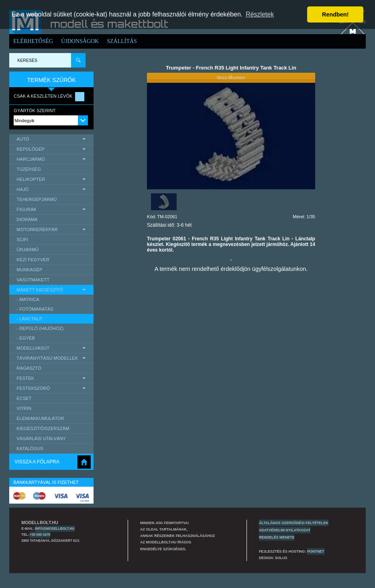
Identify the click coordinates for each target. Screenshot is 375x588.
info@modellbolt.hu (55, 529)
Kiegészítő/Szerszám (43, 428)
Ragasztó (29, 368)
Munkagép (29, 270)
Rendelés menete (277, 537)
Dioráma (27, 219)
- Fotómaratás (35, 309)
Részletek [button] (260, 14)
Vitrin (24, 408)
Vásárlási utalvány (41, 438)
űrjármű (28, 250)
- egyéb (25, 338)
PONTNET (316, 551)
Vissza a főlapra (37, 462)
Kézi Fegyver (33, 260)
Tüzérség (29, 169)
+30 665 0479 (40, 535)
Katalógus (30, 449)
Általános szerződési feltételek (294, 523)
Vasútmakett (33, 280)
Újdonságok (80, 41)
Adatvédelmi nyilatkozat (285, 530)
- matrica (28, 299)
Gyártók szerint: (35, 111)
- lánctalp (29, 319)
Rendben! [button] (335, 14)
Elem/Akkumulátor (40, 418)
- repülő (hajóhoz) (40, 328)
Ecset (24, 398)
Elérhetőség (33, 41)
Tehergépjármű (37, 199)
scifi (22, 240)
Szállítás (122, 41)
